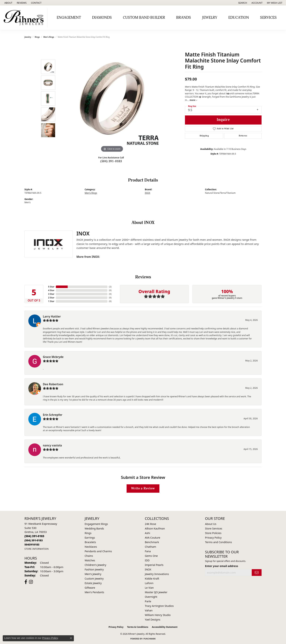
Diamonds (102, 18)
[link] (8, 3)
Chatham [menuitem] (150, 547)
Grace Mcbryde (53, 357)
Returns (243, 136)
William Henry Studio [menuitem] (158, 615)
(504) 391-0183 (111, 161)
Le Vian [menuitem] (149, 588)
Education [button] (239, 18)
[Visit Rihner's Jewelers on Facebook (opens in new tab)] (26, 582)
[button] (242, 3)
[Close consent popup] (71, 638)
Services (268, 18)
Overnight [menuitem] (151, 597)
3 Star (51, 294)
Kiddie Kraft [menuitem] (152, 579)
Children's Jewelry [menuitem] (95, 565)
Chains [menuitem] (89, 556)
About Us (211, 524)
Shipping (204, 136)
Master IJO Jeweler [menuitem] (156, 592)
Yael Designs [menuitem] (153, 620)
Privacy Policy (213, 538)
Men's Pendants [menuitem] (94, 592)
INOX (148, 193)
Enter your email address (222, 566)
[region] (112, 99)
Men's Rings (49, 37)
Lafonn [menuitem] (149, 583)
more (193, 100)
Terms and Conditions (218, 542)
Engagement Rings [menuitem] (96, 524)
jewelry (28, 37)
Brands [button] (184, 18)
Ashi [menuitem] (147, 533)
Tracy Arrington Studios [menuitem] (159, 606)
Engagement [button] (69, 18)
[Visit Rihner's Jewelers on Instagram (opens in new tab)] (31, 582)
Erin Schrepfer (53, 415)
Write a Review (143, 488)
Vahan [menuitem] (149, 610)
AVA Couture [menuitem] (152, 538)
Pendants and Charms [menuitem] (98, 551)
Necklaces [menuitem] (91, 547)
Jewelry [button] (210, 18)
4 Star (51, 290)
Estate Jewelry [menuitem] (93, 583)
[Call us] (32, 544)
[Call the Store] (34, 536)
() (110, 287)
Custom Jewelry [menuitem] (94, 579)
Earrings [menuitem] (90, 538)
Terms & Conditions (138, 627)
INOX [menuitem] (148, 569)
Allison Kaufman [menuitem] (155, 528)
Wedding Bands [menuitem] (94, 528)
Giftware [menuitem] (90, 588)
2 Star (51, 298)
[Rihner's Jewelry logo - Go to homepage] (25, 18)
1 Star (51, 301)
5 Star (51, 287)
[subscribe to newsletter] (257, 573)
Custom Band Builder (144, 18)
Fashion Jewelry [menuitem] (94, 569)
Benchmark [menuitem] (152, 542)
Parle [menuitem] (148, 601)
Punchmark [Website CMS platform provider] (150, 639)
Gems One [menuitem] (151, 556)
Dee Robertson (53, 384)
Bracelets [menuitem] (90, 542)
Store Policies (213, 533)
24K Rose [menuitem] (150, 524)
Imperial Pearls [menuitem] (154, 565)
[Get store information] (37, 549)
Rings (37, 37)
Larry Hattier (52, 316)
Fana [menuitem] (148, 551)
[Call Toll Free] (34, 540)
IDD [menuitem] (147, 560)
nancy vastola (52, 445)
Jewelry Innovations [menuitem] (157, 574)
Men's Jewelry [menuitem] (93, 574)
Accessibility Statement (165, 627)
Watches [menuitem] (90, 560)
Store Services (214, 528)
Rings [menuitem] (88, 533)
